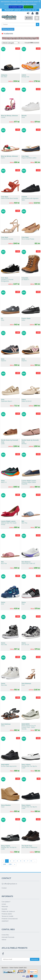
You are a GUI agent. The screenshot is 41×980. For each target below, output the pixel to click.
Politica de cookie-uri (8, 911)
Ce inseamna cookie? (16, 7)
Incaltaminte (7, 34)
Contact (4, 888)
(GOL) (29, 18)
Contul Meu (5, 935)
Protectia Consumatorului (10, 919)
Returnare (5, 906)
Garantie (4, 909)
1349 (4, 864)
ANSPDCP (5, 921)
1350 (10, 864)
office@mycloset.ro (9, 884)
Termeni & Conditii (7, 916)
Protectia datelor (7, 914)
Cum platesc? (6, 902)
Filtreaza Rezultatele (8, 29)
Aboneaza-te (35, 959)
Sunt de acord (28, 7)
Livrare (4, 904)
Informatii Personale (8, 937)
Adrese (4, 940)
